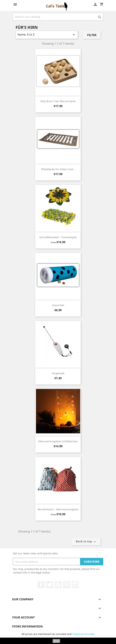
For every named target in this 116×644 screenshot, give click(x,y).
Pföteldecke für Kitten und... (58, 169)
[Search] (58, 17)
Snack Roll (58, 305)
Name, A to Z (47, 35)
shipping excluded (83, 634)
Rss (58, 585)
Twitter (50, 585)
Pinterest (67, 585)
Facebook (41, 585)
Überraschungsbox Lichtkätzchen (58, 441)
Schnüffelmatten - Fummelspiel (58, 237)
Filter (92, 35)
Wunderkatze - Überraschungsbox (58, 509)
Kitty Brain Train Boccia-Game (58, 101)
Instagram (75, 585)
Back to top (86, 542)
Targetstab (58, 373)
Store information (27, 626)
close (56, 641)
